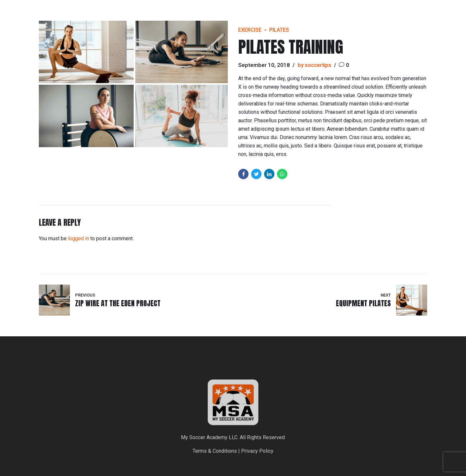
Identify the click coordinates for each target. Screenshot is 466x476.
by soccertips (315, 65)
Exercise (250, 30)
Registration (332, 15)
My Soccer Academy (52, 14)
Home (297, 15)
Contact (446, 15)
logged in (78, 238)
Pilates (279, 30)
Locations (373, 15)
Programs (410, 15)
